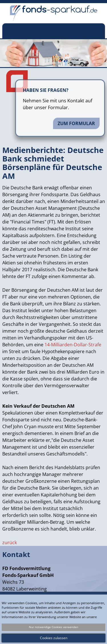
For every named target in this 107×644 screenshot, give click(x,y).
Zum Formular (76, 123)
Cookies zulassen (54, 638)
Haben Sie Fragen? (46, 90)
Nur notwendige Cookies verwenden (53, 627)
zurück (10, 542)
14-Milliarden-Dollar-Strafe (73, 345)
